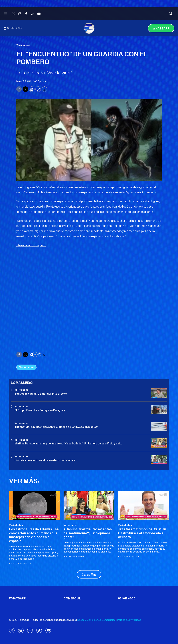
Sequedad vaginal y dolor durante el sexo (41, 394)
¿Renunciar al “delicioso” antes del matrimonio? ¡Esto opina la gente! (88, 533)
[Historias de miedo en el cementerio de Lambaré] (159, 460)
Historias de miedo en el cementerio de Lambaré (45, 460)
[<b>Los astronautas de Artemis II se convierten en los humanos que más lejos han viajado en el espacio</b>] (35, 506)
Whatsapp (161, 28)
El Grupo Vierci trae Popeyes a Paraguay (40, 410)
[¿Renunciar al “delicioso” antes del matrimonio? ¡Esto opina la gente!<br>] (89, 506)
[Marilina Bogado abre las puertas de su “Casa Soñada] (159, 443)
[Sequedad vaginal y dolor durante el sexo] (159, 393)
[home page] (89, 28)
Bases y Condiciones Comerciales (96, 620)
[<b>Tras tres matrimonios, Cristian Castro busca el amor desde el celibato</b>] (143, 506)
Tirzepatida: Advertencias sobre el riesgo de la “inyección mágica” (56, 427)
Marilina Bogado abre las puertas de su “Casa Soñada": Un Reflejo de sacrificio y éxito (68, 444)
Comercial (72, 598)
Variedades (23, 45)
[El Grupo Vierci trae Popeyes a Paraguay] (159, 410)
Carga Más (89, 575)
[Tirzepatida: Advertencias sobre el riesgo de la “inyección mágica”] (159, 426)
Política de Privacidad (129, 620)
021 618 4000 (127, 598)
